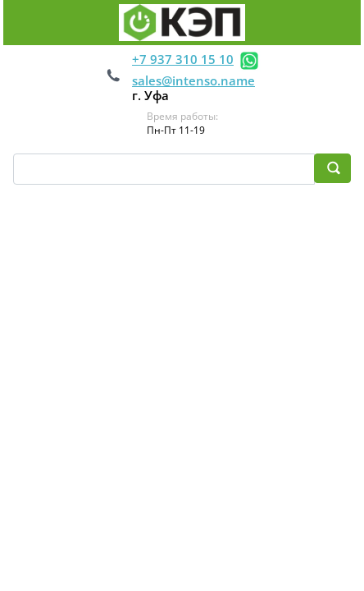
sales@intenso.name (193, 80)
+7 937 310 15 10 (183, 59)
